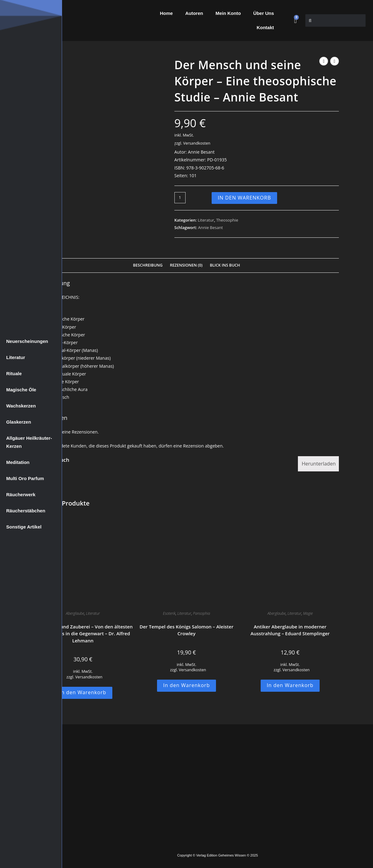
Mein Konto (228, 13)
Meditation (18, 462)
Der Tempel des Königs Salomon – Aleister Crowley (186, 630)
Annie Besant (210, 227)
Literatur (16, 357)
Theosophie (227, 220)
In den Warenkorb (245, 198)
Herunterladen (319, 464)
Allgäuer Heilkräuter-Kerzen (29, 442)
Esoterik (169, 613)
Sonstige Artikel (24, 527)
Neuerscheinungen (27, 341)
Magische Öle (21, 390)
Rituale (14, 373)
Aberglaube (75, 613)
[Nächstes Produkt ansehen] (335, 61)
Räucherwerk (21, 495)
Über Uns (264, 13)
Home (166, 13)
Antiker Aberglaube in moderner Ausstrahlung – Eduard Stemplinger (290, 630)
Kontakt (265, 27)
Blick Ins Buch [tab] (225, 265)
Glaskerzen (19, 422)
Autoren (194, 13)
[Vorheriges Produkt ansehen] (324, 61)
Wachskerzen (21, 406)
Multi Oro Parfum (25, 478)
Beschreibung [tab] (148, 265)
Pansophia (202, 613)
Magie (308, 613)
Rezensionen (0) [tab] (186, 265)
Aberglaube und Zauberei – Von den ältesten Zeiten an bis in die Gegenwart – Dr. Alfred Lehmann (83, 634)
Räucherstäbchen (26, 511)
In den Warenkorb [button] (83, 692)
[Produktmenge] (180, 198)
